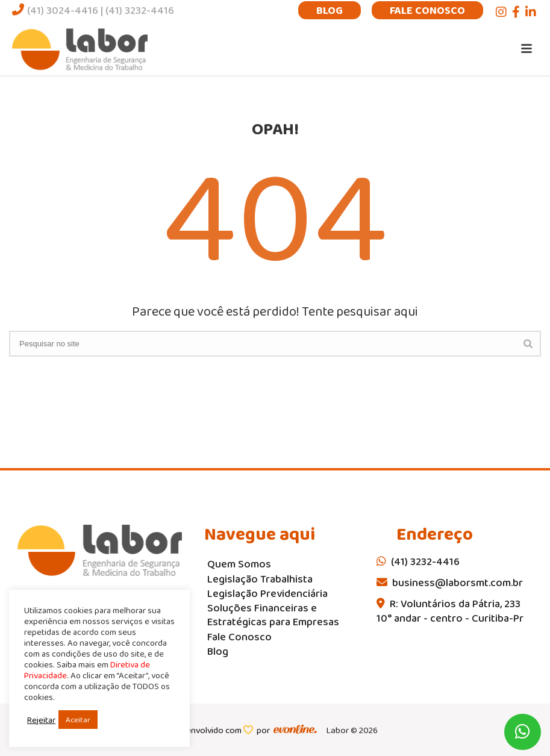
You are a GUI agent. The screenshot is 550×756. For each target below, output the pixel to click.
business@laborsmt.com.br (450, 582)
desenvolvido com (208, 730)
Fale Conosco (427, 10)
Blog (330, 10)
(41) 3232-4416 (140, 10)
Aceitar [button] (78, 720)
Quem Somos (239, 564)
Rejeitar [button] (41, 720)
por (265, 730)
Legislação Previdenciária (267, 594)
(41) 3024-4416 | (59, 10)
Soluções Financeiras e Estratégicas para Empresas (273, 615)
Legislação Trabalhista (260, 579)
